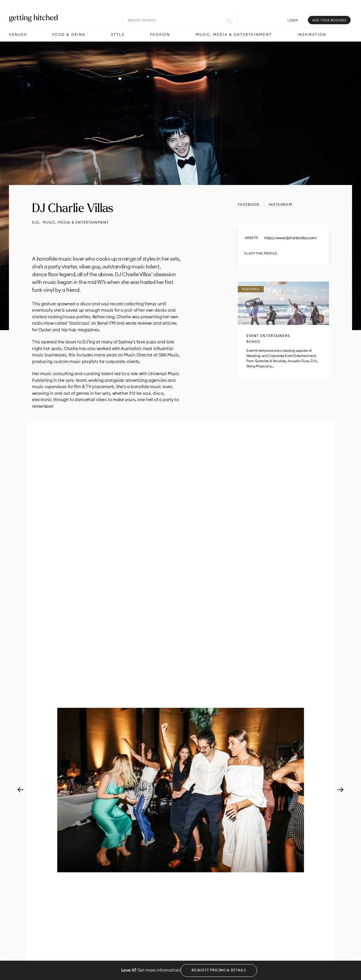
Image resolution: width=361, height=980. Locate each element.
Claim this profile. (261, 253)
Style (118, 34)
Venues (18, 34)
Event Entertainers (268, 336)
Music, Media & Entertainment (234, 34)
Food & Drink (69, 34)
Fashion (160, 34)
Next (340, 790)
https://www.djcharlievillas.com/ (291, 238)
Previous (21, 790)
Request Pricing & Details (219, 970)
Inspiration (312, 34)
